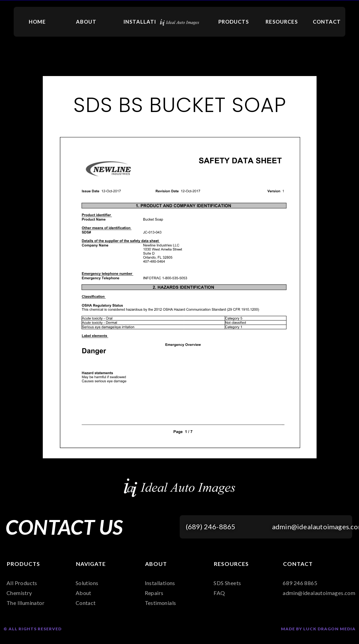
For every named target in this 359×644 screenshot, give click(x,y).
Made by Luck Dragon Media (318, 629)
